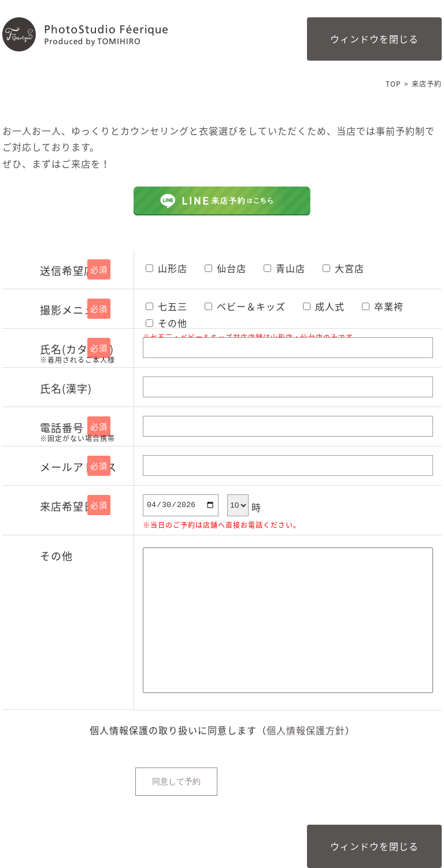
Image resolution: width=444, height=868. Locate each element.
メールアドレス (78, 467)
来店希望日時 (73, 506)
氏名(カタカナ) (84, 354)
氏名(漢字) (66, 388)
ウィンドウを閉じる (374, 39)
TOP (393, 84)
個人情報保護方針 (306, 730)
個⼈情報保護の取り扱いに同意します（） (222, 730)
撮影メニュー (73, 310)
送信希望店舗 (73, 271)
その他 (56, 556)
